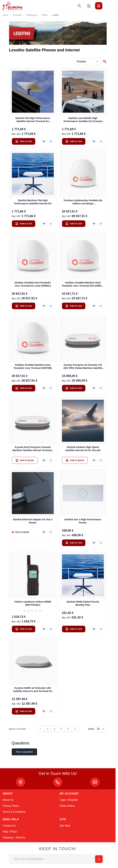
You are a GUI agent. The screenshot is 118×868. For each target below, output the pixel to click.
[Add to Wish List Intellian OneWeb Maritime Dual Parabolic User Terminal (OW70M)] (44, 388)
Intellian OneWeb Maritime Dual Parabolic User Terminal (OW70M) (33, 366)
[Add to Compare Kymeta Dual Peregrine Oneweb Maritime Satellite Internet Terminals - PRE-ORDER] (51, 460)
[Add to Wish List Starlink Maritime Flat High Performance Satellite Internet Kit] (44, 224)
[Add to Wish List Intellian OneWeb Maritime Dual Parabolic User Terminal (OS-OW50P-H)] (94, 306)
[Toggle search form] (79, 6)
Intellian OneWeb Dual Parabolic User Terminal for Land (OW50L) (33, 284)
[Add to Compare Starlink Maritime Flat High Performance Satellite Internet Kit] (51, 224)
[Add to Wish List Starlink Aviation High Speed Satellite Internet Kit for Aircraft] (94, 460)
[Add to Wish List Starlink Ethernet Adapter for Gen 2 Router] (44, 532)
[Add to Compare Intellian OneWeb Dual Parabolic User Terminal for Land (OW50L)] (51, 306)
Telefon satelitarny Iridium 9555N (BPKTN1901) (33, 603)
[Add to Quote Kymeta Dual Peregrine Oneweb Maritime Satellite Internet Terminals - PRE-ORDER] (25, 460)
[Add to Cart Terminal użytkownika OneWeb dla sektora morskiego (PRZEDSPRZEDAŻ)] (74, 224)
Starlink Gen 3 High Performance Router (83, 521)
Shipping (8, 838)
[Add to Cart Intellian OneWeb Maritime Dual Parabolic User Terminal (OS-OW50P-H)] (74, 306)
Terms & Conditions (14, 812)
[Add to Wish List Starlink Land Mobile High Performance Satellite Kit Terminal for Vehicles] (94, 141)
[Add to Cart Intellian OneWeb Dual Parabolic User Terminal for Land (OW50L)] (24, 306)
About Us (8, 800)
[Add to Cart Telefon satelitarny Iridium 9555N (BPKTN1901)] (24, 629)
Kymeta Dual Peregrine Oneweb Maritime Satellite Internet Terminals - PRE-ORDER (33, 449)
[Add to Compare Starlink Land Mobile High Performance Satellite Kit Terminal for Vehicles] (101, 141)
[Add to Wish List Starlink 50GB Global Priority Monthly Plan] (94, 629)
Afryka (45, 15)
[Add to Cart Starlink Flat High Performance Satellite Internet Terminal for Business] (24, 141)
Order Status (67, 806)
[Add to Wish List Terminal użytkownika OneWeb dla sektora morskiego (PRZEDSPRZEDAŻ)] (94, 224)
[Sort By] (88, 62)
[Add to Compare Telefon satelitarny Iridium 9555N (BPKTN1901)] (51, 629)
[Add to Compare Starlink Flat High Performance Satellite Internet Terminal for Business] (51, 141)
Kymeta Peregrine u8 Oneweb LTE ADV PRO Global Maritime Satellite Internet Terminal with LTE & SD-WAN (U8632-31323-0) (83, 367)
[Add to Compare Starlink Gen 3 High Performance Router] (101, 543)
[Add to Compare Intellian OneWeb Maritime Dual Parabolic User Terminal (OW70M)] (51, 388)
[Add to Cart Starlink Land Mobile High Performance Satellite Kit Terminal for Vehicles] (74, 141)
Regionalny (32, 15)
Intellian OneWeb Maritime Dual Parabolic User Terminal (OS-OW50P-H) (83, 284)
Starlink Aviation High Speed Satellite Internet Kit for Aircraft (83, 449)
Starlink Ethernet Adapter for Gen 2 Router (33, 521)
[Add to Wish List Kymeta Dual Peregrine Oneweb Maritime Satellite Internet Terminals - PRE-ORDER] (44, 460)
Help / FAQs (10, 832)
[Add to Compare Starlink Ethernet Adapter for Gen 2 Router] (51, 532)
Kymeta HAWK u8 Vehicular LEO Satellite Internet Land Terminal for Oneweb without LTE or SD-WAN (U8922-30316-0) (33, 690)
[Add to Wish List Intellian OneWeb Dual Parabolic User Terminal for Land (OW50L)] (44, 306)
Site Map (65, 826)
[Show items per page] (101, 729)
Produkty (17, 15)
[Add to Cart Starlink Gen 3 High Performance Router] (74, 543)
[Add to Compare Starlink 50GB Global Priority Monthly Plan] (101, 629)
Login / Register (69, 800)
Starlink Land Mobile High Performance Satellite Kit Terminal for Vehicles (83, 120)
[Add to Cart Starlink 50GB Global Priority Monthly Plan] (74, 629)
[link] (41, 729)
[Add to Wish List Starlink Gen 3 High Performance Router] (94, 543)
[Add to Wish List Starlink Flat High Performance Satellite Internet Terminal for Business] (44, 141)
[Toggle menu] (108, 6)
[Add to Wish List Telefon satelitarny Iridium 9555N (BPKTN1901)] (44, 629)
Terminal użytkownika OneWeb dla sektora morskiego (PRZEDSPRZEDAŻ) (83, 202)
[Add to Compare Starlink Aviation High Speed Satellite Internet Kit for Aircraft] (101, 460)
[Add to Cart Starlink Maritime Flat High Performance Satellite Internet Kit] (24, 224)
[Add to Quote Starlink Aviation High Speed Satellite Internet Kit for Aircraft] (75, 460)
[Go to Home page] (13, 6)
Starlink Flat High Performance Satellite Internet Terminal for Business (33, 120)
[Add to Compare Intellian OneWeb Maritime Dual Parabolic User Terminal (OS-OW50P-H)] (101, 306)
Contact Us (9, 826)
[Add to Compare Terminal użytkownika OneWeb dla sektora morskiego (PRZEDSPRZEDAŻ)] (101, 224)
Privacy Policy (11, 806)
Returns (21, 838)
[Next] (75, 729)
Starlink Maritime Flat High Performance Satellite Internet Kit (33, 202)
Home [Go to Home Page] (6, 15)
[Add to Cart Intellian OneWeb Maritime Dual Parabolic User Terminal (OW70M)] (24, 388)
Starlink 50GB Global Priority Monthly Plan (83, 603)
